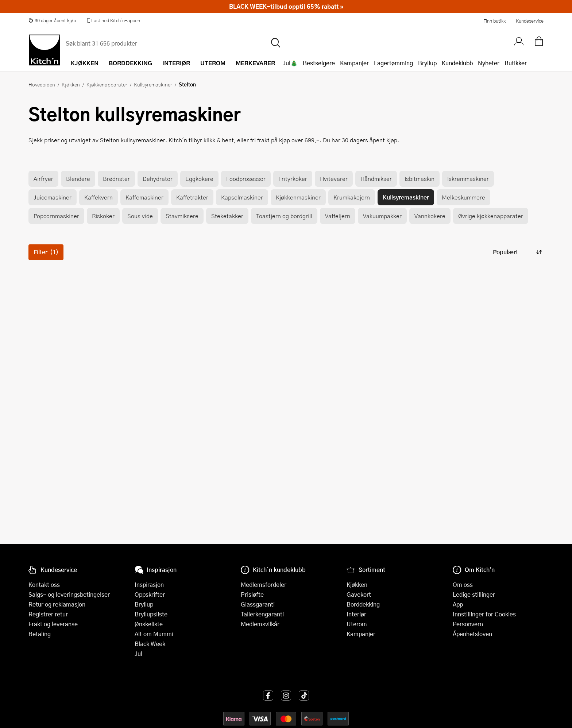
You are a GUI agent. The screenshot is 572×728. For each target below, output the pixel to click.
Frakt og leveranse (53, 624)
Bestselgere (319, 63)
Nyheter (489, 63)
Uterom (357, 624)
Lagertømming (393, 63)
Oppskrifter (150, 594)
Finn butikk (494, 21)
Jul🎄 (290, 63)
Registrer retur (48, 614)
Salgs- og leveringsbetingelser (69, 594)
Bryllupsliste (151, 614)
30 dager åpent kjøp (52, 20)
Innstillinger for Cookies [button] (484, 614)
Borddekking (363, 604)
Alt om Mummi (154, 634)
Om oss (463, 584)
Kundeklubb (457, 63)
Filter (46, 252)
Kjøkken (71, 84)
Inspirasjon (149, 584)
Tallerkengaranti (262, 614)
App (458, 604)
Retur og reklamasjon (57, 604)
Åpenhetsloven (472, 634)
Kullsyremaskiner (153, 84)
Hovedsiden (42, 84)
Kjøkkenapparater (107, 84)
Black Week (150, 644)
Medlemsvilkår (260, 624)
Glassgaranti (258, 604)
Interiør (356, 614)
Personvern (468, 624)
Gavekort (359, 594)
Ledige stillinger (474, 594)
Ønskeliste (149, 624)
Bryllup (427, 63)
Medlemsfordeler (264, 584)
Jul (138, 653)
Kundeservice (530, 21)
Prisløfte (252, 594)
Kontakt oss (44, 584)
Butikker (516, 63)
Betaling (40, 634)
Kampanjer (354, 63)
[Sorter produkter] (517, 252)
